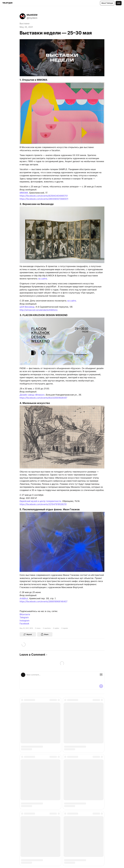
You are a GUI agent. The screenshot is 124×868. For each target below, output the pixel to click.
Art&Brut (24, 598)
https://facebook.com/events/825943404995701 (44, 196)
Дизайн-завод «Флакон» (32, 395)
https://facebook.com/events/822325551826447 (43, 398)
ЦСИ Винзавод (27, 307)
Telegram (24, 617)
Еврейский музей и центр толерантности (40, 501)
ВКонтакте (25, 614)
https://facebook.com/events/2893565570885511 (44, 199)
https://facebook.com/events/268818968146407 (44, 601)
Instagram (25, 621)
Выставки (25, 24)
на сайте (43, 279)
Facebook (24, 624)
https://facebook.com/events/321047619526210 (43, 504)
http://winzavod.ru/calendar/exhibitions (39, 310)
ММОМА (24, 193)
